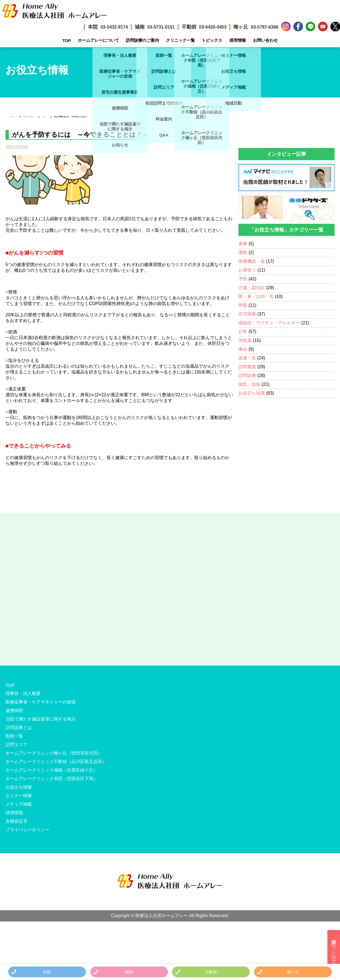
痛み (243, 349)
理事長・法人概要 (23, 693)
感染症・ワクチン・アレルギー (269, 323)
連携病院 (14, 710)
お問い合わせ (265, 40)
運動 (243, 252)
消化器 (245, 340)
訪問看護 (247, 367)
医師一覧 (14, 736)
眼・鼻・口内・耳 (256, 296)
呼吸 (243, 305)
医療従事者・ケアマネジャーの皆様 (41, 702)
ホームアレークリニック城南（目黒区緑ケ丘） (52, 770)
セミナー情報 (19, 796)
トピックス (212, 40)
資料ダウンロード (334, 950)
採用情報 (238, 40)
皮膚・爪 (247, 358)
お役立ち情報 (28, 117)
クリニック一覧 (180, 40)
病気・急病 (249, 384)
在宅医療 (247, 314)
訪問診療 (247, 375)
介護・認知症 (252, 288)
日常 (43, 117)
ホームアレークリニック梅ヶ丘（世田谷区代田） (54, 753)
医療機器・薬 (252, 261)
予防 (243, 279)
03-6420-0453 (213, 27)
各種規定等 (16, 821)
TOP (67, 41)
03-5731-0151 (161, 27)
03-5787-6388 (265, 27)
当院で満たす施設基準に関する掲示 (41, 719)
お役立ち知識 (252, 393)
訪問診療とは (19, 728)
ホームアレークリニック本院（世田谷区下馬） (52, 779)
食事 (243, 244)
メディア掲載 (19, 804)
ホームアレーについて (99, 40)
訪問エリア (16, 745)
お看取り (247, 270)
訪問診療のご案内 (142, 40)
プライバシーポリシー (27, 830)
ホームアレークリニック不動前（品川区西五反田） (56, 762)
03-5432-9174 (114, 27)
